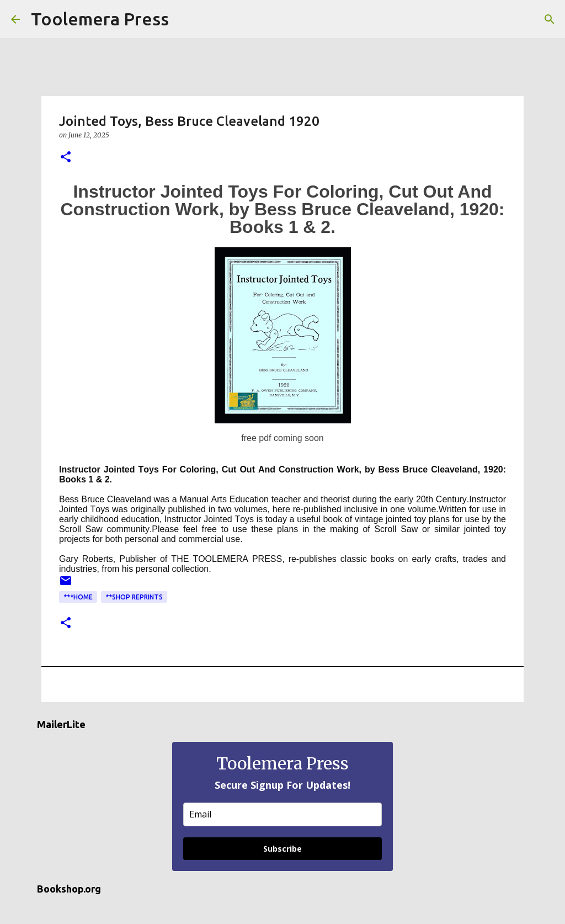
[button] (66, 158)
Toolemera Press (100, 19)
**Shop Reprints (134, 597)
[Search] (184, 19)
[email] (282, 814)
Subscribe (282, 849)
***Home (78, 597)
